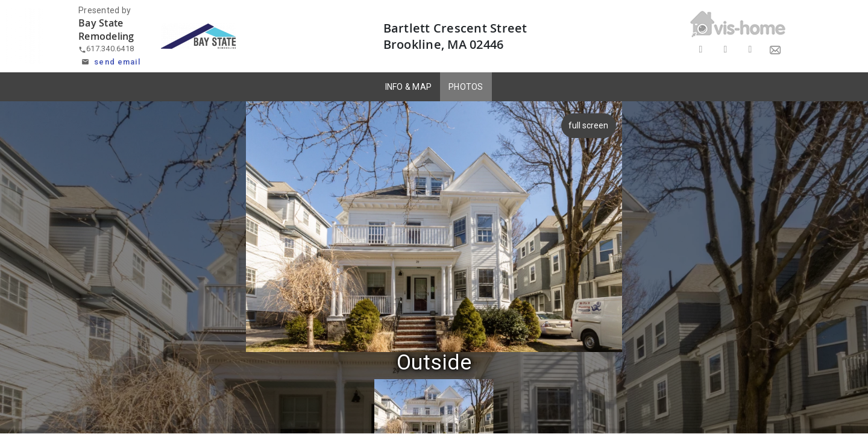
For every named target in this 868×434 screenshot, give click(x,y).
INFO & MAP (409, 87)
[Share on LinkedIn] (750, 50)
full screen (590, 125)
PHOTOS (466, 87)
